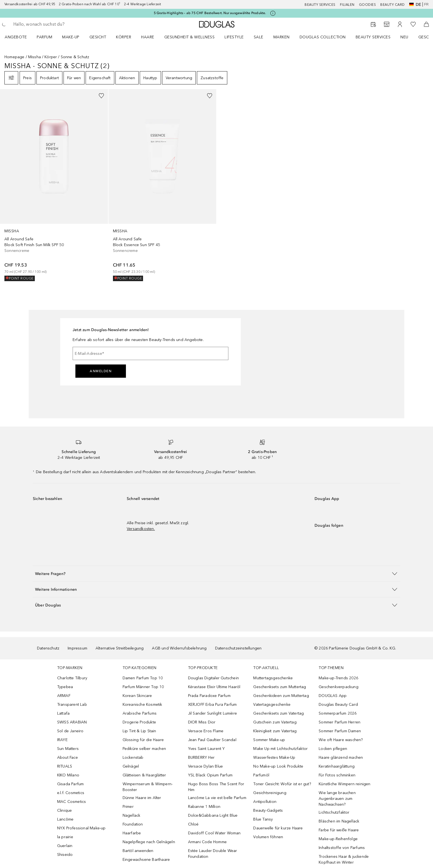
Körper (124, 37)
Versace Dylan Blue (206, 766)
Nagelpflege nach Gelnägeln (149, 842)
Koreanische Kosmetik (142, 705)
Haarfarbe (132, 833)
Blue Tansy (263, 819)
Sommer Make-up (269, 740)
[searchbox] (54, 24)
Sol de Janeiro (70, 731)
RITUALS (65, 766)
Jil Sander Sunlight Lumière (212, 713)
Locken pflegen (333, 749)
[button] (216, 573)
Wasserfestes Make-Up (274, 757)
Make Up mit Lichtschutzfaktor (280, 749)
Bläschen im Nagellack (339, 821)
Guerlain (65, 846)
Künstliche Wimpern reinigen (344, 784)
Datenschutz (48, 648)
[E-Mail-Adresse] (151, 353)
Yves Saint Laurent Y (207, 749)
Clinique (65, 810)
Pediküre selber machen (144, 749)
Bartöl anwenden (138, 851)
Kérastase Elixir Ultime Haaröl (214, 687)
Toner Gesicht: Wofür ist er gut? (282, 784)
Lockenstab (133, 757)
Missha (35, 57)
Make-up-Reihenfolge (338, 839)
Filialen (347, 5)
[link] (54, 185)
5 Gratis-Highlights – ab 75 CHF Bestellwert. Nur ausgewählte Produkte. (210, 13)
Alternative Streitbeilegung (120, 648)
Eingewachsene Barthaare (146, 860)
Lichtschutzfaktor (334, 812)
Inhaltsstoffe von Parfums (342, 848)
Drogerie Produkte (139, 722)
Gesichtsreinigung (270, 793)
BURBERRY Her (201, 757)
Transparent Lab (72, 705)
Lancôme (65, 819)
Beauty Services (320, 5)
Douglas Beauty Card (338, 705)
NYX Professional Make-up (81, 828)
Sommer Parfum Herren (340, 722)
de (415, 4)
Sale (259, 37)
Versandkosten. (141, 529)
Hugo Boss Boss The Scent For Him (216, 787)
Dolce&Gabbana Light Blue (213, 815)
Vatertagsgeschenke (272, 705)
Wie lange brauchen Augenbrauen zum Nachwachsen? (337, 799)
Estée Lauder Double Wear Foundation (213, 854)
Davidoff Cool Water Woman (214, 833)
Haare (148, 37)
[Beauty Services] (373, 24)
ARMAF (64, 696)
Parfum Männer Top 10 (143, 687)
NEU (404, 37)
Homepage (14, 57)
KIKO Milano (68, 775)
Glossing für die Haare (143, 740)
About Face (68, 757)
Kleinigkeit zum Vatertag (275, 731)
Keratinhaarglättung (337, 766)
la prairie (65, 837)
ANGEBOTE (16, 37)
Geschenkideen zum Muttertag (281, 696)
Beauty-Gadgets (268, 810)
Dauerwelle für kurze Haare (278, 828)
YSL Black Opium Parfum (210, 775)
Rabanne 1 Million (204, 807)
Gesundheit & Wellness (190, 37)
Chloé (193, 824)
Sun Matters (68, 749)
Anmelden (101, 371)
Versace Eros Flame (206, 731)
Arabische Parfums (140, 713)
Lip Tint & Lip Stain (139, 731)
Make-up (71, 37)
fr (426, 4)
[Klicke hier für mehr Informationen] (273, 13)
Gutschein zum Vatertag (275, 722)
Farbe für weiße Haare (339, 830)
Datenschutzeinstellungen (238, 648)
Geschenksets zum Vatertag (278, 713)
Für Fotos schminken (337, 775)
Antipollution (265, 802)
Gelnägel (131, 766)
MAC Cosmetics (72, 802)
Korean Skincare (137, 696)
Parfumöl (261, 775)
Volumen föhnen (268, 837)
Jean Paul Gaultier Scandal (212, 740)
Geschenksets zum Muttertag (280, 687)
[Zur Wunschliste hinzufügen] (101, 96)
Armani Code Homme (207, 842)
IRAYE (62, 740)
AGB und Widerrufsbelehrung (179, 648)
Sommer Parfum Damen (340, 731)
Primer (128, 807)
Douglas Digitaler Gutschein (213, 678)
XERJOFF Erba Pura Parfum (212, 705)
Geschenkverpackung (339, 687)
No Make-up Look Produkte (278, 766)
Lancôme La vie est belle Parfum (217, 798)
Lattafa (63, 713)
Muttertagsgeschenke (273, 678)
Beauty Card (393, 5)
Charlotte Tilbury (72, 678)
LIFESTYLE (234, 37)
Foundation (133, 824)
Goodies (368, 5)
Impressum (77, 648)
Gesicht (98, 37)
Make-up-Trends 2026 (338, 678)
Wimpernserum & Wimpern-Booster (148, 787)
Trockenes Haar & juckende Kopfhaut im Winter (344, 859)
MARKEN (282, 37)
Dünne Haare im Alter (142, 798)
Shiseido (65, 855)
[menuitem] (19, 37)
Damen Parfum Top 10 (143, 678)
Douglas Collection (323, 37)
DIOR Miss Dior (202, 722)
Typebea (65, 687)
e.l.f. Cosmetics (71, 793)
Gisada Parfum (71, 784)
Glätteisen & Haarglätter (144, 775)
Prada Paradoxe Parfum (209, 696)
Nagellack (132, 815)
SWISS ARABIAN (72, 722)
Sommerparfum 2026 (338, 713)
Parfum (44, 37)
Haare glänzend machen (341, 757)
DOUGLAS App (333, 696)
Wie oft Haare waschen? (341, 740)
